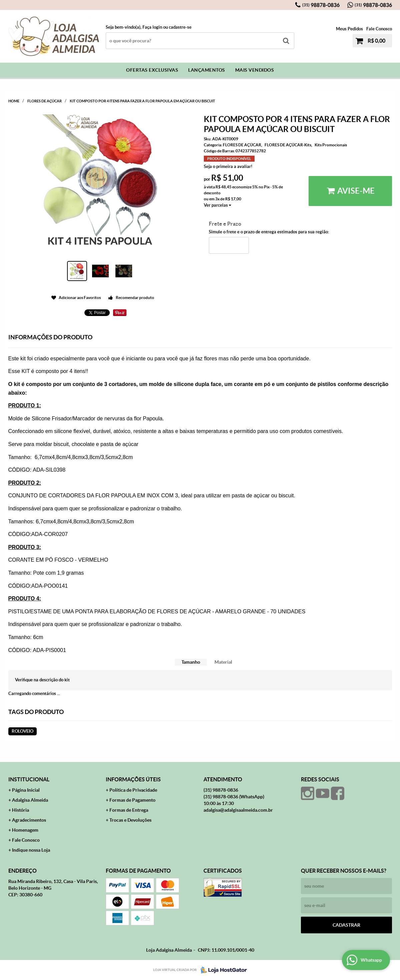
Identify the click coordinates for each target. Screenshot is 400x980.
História (21, 810)
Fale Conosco (379, 29)
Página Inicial (26, 790)
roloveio (23, 731)
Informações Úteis (133, 779)
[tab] (191, 662)
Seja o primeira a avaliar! (228, 166)
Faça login (152, 27)
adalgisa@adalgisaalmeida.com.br (238, 810)
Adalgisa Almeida (30, 800)
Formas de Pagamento (132, 800)
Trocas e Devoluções (130, 820)
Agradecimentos (29, 820)
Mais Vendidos (255, 70)
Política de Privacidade (133, 790)
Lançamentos (207, 70)
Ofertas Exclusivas (152, 70)
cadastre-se (180, 27)
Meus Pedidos (349, 29)
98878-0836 (321, 5)
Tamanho (191, 662)
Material (223, 662)
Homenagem (25, 830)
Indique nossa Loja (31, 850)
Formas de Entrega (129, 810)
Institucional (29, 779)
